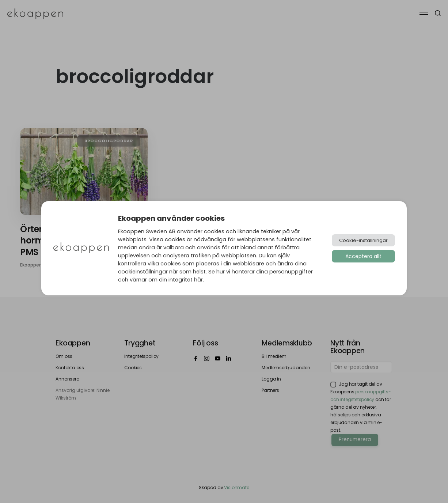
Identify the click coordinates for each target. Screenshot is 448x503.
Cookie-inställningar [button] (363, 240)
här (198, 280)
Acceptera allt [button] (363, 256)
